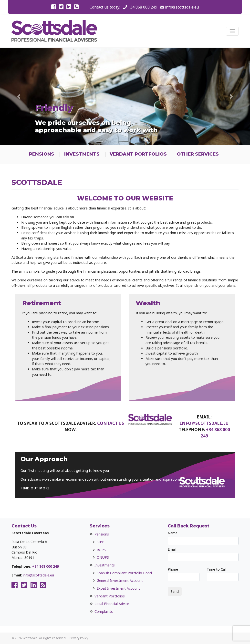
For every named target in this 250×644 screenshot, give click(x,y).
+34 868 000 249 (143, 7)
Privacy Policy (79, 638)
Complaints (104, 611)
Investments (82, 154)
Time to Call (223, 574)
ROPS (101, 550)
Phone (184, 574)
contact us (111, 423)
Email (203, 554)
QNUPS (103, 557)
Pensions (42, 154)
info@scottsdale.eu (182, 7)
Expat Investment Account (118, 588)
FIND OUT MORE (35, 488)
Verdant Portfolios (138, 154)
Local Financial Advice (112, 604)
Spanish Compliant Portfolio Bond (124, 573)
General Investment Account (120, 580)
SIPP (100, 542)
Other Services (198, 154)
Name (203, 538)
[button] (19, 97)
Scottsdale (30, 638)
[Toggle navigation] (232, 31)
